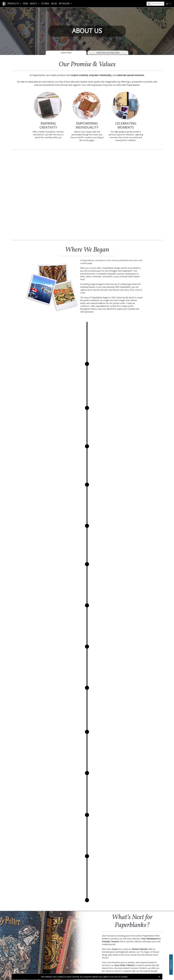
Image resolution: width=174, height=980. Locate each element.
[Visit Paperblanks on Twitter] (148, 962)
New (25, 4)
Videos (29, 966)
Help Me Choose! (29, 958)
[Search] (157, 4)
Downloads (29, 960)
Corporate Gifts (106, 958)
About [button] (34, 4)
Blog (54, 4)
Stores (45, 4)
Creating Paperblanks (108, 53)
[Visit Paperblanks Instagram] (139, 962)
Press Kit (68, 963)
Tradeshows (106, 960)
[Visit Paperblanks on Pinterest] (155, 962)
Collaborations (68, 966)
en (167, 4)
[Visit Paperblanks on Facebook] (135, 962)
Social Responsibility (68, 958)
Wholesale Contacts (106, 963)
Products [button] (13, 4)
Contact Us (114, 939)
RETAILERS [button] (65, 4)
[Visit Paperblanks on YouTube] (144, 962)
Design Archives (29, 963)
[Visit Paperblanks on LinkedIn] (152, 962)
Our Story (66, 53)
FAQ (29, 955)
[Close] (159, 977)
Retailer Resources (106, 955)
